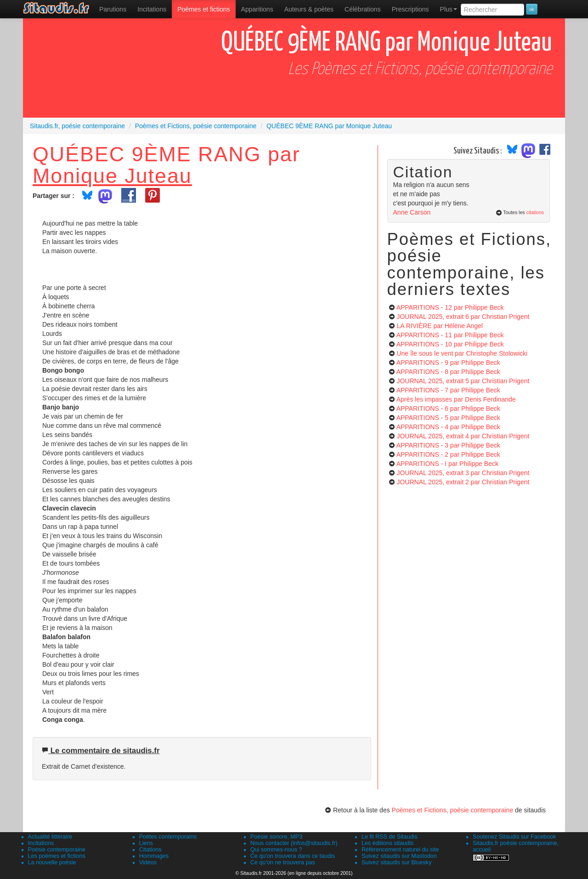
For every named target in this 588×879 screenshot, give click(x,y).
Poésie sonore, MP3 (276, 837)
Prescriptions (410, 9)
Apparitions (257, 9)
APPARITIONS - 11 (450, 335)
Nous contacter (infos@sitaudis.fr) (294, 843)
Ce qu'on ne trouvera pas (283, 862)
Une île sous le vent (462, 353)
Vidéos (148, 862)
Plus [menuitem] (449, 9)
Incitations (41, 843)
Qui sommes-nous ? (276, 850)
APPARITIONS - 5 (448, 418)
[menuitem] (113, 9)
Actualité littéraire (50, 837)
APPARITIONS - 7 (448, 390)
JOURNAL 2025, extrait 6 (463, 317)
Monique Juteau (112, 176)
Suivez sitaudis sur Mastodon (399, 856)
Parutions (113, 9)
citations (535, 212)
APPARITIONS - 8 (448, 372)
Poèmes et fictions (204, 9)
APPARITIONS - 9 (448, 363)
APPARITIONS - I (447, 464)
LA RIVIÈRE (440, 326)
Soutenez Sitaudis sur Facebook (514, 837)
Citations (150, 850)
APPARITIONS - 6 (448, 408)
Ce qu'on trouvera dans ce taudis (293, 856)
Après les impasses (456, 399)
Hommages (154, 856)
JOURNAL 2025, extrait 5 (463, 381)
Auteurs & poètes (309, 9)
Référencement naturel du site (400, 850)
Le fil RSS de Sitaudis (390, 837)
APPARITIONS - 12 (450, 307)
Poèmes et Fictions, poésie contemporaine (453, 810)
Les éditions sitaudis (387, 843)
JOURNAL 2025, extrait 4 (463, 436)
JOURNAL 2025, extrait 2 (463, 482)
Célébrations (363, 9)
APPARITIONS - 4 (448, 427)
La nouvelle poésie (52, 862)
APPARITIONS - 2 (448, 454)
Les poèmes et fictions (57, 856)
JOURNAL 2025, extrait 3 (463, 473)
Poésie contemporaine (57, 850)
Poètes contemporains (168, 837)
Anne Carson (412, 212)
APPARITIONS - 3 (448, 445)
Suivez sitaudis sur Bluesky (397, 862)
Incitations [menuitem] (152, 9)
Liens (146, 843)
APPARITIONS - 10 (450, 344)
